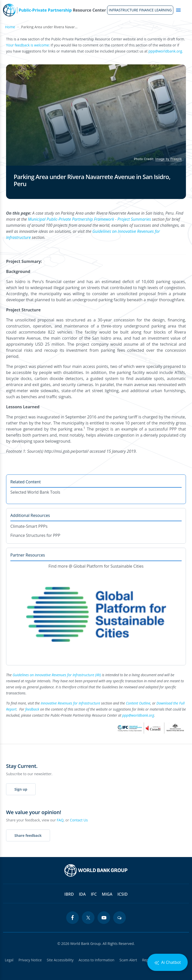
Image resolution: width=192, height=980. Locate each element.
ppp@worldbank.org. (166, 51)
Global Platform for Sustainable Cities (109, 566)
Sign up (21, 789)
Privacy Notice (30, 960)
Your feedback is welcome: (28, 45)
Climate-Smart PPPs (29, 526)
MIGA (107, 894)
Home (10, 27)
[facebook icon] (73, 918)
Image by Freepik (169, 159)
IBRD (69, 894)
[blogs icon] (119, 918)
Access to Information (97, 960)
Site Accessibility (60, 960)
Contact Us (79, 820)
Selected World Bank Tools (35, 492)
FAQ (60, 820)
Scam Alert (128, 960)
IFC (94, 894)
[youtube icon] (104, 918)
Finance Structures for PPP (35, 535)
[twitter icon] (88, 918)
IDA (82, 894)
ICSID (123, 894)
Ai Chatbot (167, 962)
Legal (9, 960)
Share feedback (28, 835)
